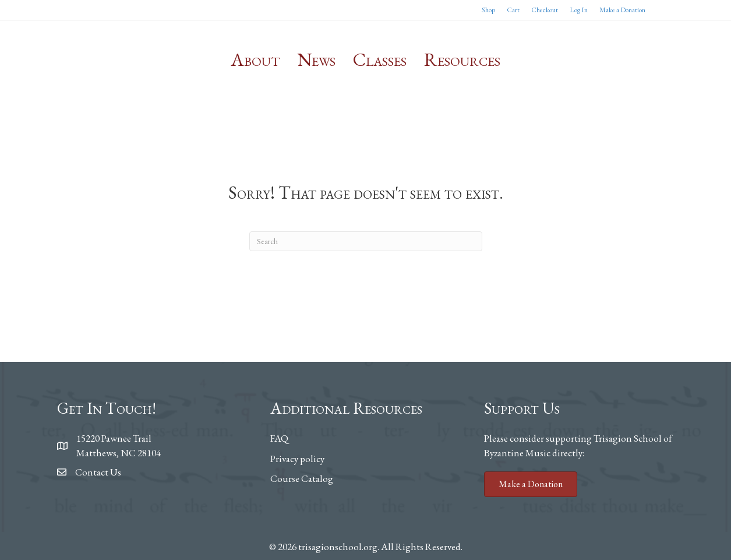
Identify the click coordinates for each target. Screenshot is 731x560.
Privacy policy (297, 459)
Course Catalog (302, 478)
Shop (488, 10)
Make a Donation (622, 10)
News (317, 59)
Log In (579, 10)
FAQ (279, 438)
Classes (380, 59)
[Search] (366, 241)
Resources (462, 59)
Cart (513, 10)
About (255, 59)
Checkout (545, 10)
